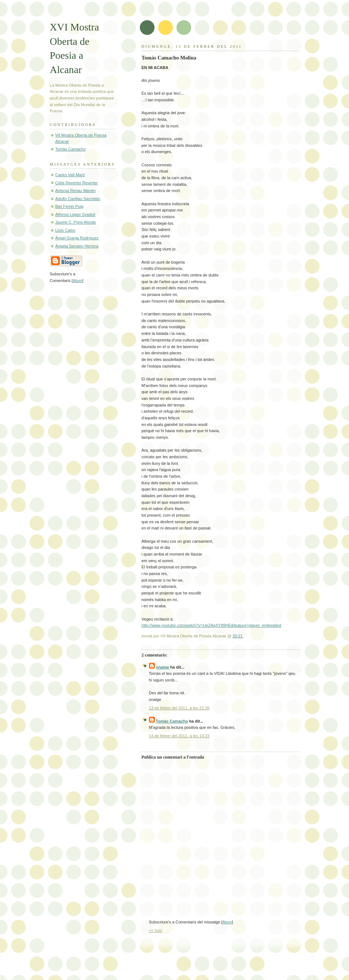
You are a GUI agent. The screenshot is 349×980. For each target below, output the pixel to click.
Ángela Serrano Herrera (77, 246)
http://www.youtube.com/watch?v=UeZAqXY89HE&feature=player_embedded (212, 625)
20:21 (238, 636)
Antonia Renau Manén (76, 191)
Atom (227, 922)
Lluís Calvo (66, 230)
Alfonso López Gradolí (75, 214)
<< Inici (156, 930)
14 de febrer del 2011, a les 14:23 (179, 736)
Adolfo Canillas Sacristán (78, 199)
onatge (163, 667)
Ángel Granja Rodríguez (77, 238)
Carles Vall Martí (70, 175)
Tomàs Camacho (172, 721)
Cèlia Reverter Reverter (77, 183)
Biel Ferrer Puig (70, 206)
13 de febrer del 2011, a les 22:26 (179, 708)
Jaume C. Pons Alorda (76, 222)
